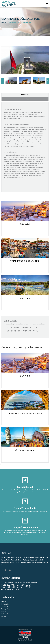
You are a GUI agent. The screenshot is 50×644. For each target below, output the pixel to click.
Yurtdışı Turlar (6, 609)
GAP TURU (25, 224)
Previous (3, 81)
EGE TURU (25, 298)
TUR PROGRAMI (25, 95)
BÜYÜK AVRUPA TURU (25, 450)
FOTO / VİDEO (25, 99)
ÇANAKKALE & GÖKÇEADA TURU (25, 261)
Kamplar (4, 611)
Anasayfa (4, 22)
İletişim (4, 616)
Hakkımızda (5, 604)
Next (48, 81)
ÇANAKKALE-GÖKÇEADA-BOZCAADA (25, 413)
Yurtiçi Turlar (6, 606)
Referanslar (5, 614)
